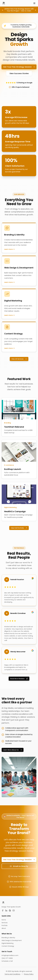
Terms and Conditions (12, 974)
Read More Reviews (19, 679)
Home (4, 920)
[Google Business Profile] (10, 910)
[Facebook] (3, 910)
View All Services (19, 359)
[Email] (14, 910)
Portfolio (5, 925)
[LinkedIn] (6, 910)
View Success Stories (19, 73)
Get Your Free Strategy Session (19, 67)
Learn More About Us (13, 750)
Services (5, 923)
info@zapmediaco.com (10, 955)
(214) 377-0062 (7, 958)
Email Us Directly (19, 866)
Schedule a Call (7, 961)
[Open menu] (34, 3)
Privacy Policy (29, 974)
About (4, 928)
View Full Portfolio (19, 528)
